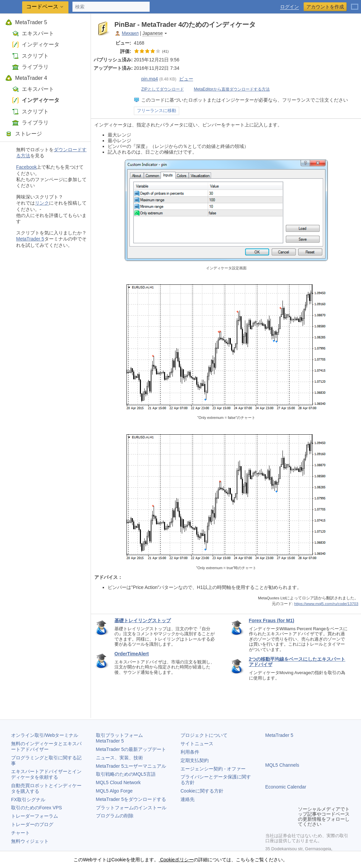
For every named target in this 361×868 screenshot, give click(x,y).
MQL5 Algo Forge (114, 791)
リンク (42, 203)
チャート (20, 833)
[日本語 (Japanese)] (355, 4)
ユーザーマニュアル (131, 766)
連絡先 (188, 799)
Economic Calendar (286, 787)
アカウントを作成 (325, 7)
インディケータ (36, 44)
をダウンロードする (131, 799)
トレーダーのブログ (32, 824)
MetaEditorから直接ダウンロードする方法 (228, 89)
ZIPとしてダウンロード (159, 89)
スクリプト (30, 56)
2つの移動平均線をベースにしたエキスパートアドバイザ (297, 662)
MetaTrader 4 (26, 78)
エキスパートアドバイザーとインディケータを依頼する (46, 774)
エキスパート (33, 33)
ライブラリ (30, 67)
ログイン (290, 7)
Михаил (130, 33)
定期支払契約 (195, 760)
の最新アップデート (131, 749)
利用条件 (190, 752)
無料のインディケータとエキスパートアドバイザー (46, 746)
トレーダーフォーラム (35, 816)
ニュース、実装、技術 (119, 758)
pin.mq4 (146, 79)
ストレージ (24, 134)
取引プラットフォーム (122, 738)
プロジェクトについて (204, 735)
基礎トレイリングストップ (143, 620)
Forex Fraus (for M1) (272, 620)
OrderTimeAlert (132, 654)
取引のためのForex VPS (37, 808)
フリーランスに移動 (157, 111)
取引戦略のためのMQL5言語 (126, 774)
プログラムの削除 (115, 816)
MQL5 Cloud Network (118, 782)
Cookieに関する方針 (202, 791)
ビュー (186, 79)
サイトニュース (197, 744)
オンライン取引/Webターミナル (45, 735)
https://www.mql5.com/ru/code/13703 (326, 604)
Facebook (26, 167)
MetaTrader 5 (26, 22)
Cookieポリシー (176, 860)
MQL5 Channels (282, 765)
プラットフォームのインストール (131, 808)
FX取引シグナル (28, 800)
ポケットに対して (352, 24)
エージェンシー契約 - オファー (213, 769)
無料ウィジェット (30, 841)
